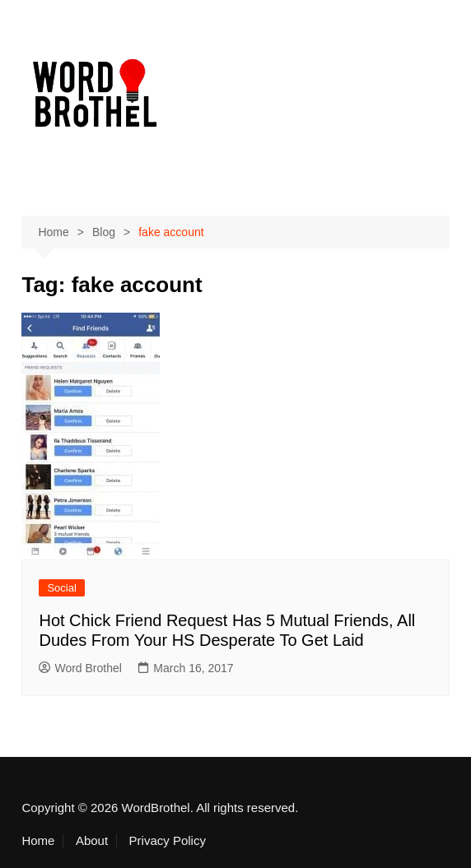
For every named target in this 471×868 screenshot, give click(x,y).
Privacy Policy (168, 841)
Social (61, 588)
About (92, 841)
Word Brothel (80, 668)
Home (38, 841)
